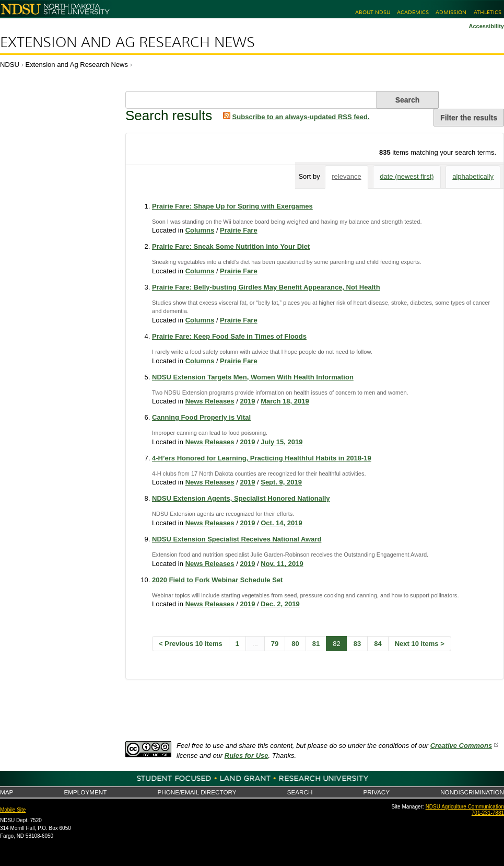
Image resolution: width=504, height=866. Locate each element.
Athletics (488, 12)
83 (357, 644)
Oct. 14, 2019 (282, 523)
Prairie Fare (239, 230)
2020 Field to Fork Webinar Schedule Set (217, 580)
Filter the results (469, 118)
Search (300, 792)
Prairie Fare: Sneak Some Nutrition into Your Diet (231, 246)
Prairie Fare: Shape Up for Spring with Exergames (232, 206)
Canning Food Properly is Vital (201, 417)
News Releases (210, 401)
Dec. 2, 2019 (280, 604)
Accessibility (486, 26)
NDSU (10, 65)
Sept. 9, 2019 (281, 482)
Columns (200, 230)
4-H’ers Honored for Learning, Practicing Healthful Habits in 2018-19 (262, 458)
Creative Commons (461, 746)
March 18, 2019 (285, 401)
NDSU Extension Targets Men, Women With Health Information (253, 377)
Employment (85, 792)
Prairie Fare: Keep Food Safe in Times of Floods (229, 336)
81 (316, 644)
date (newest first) (407, 176)
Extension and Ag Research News (127, 42)
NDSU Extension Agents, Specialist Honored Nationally (241, 498)
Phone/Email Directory (197, 792)
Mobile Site (13, 810)
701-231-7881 (488, 813)
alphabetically (473, 176)
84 (378, 644)
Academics (413, 12)
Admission (451, 12)
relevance (346, 176)
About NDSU (373, 12)
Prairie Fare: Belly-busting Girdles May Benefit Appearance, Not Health (266, 287)
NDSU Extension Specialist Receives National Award (237, 539)
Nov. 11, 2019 (282, 564)
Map (7, 792)
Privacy (377, 792)
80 (295, 644)
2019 (247, 401)
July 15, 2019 (282, 442)
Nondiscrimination (472, 792)
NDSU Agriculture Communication (465, 807)
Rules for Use (247, 755)
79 (275, 644)
